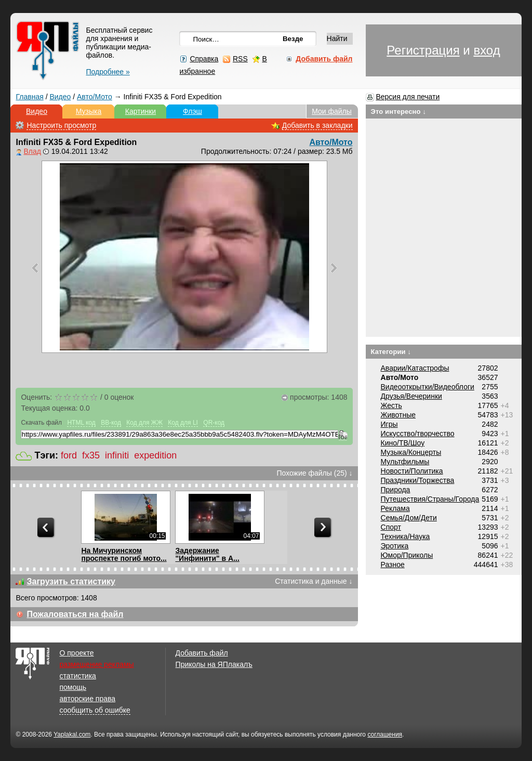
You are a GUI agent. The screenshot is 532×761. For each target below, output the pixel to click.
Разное (393, 565)
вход (487, 50)
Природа (396, 490)
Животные (398, 415)
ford (69, 455)
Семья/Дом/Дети (409, 518)
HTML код (81, 423)
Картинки (141, 111)
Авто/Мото (95, 97)
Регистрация (423, 50)
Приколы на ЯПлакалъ (214, 664)
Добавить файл (202, 653)
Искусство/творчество (418, 434)
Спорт (391, 527)
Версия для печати (408, 97)
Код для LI (183, 423)
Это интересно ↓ (399, 111)
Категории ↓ (391, 352)
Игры (389, 424)
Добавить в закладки (317, 125)
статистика (77, 676)
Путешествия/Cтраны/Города (430, 499)
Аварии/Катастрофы (415, 368)
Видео (60, 97)
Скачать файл (41, 423)
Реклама (395, 508)
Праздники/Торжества (418, 480)
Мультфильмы (405, 462)
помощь (73, 687)
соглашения (385, 734)
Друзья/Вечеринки (411, 396)
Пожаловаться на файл (75, 614)
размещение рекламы (96, 664)
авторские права (87, 699)
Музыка (89, 111)
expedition (155, 455)
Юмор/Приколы (407, 555)
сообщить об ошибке (95, 710)
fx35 (91, 455)
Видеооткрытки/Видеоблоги (428, 387)
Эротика (395, 546)
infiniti (117, 455)
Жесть (391, 405)
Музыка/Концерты (411, 452)
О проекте (76, 653)
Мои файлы (332, 111)
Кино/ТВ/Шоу (403, 443)
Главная (29, 97)
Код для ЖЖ (144, 423)
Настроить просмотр (61, 125)
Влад (32, 151)
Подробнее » (108, 72)
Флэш (192, 111)
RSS (240, 59)
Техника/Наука (405, 536)
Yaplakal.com (72, 734)
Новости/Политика (412, 471)
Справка (204, 59)
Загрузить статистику (71, 581)
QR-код (214, 423)
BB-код (111, 423)
